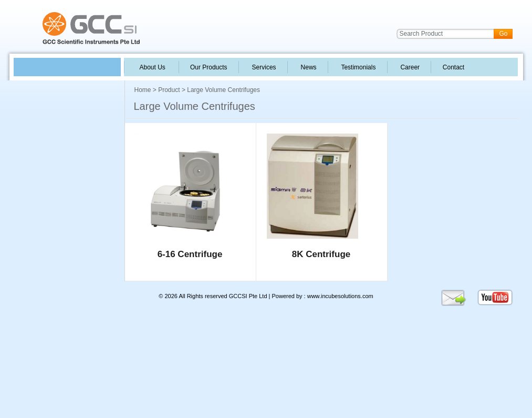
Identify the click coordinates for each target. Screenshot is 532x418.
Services (263, 67)
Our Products (209, 67)
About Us (153, 67)
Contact (452, 67)
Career (409, 67)
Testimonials (358, 67)
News (308, 67)
